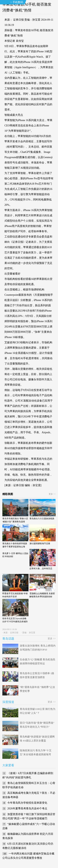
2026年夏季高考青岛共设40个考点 (27, 808)
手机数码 (18, 2)
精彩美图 (8, 494)
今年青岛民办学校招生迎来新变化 (27, 803)
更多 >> (52, 494)
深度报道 (8, 702)
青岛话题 (8, 639)
